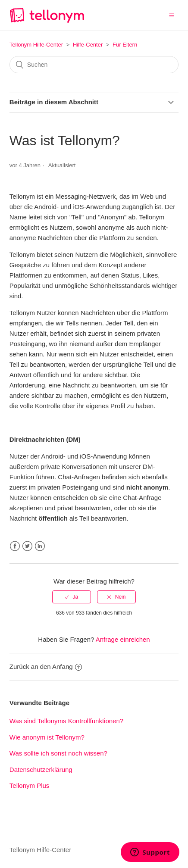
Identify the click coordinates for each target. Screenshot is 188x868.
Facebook (15, 546)
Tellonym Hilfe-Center (36, 45)
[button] (172, 15)
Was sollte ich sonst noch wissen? (58, 753)
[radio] (72, 597)
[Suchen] (94, 65)
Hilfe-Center (88, 45)
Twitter (27, 546)
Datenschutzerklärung (41, 770)
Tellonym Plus (30, 785)
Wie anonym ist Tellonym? (48, 737)
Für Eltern (125, 45)
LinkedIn (40, 546)
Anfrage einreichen (123, 639)
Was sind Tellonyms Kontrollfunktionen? (66, 721)
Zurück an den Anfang (46, 667)
